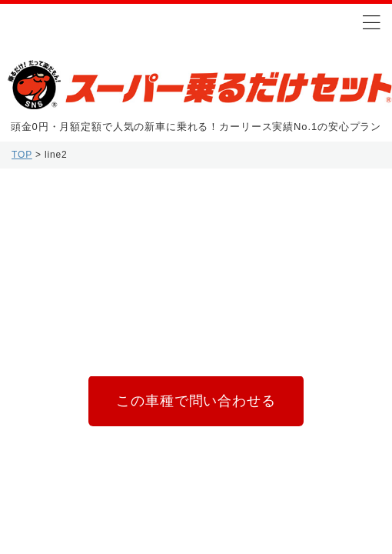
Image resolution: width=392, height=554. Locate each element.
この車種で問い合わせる (196, 401)
